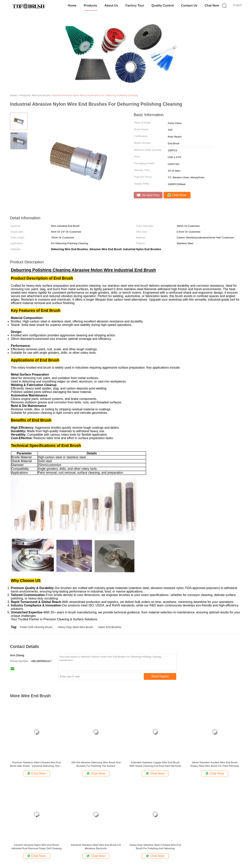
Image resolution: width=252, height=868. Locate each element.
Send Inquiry (160, 676)
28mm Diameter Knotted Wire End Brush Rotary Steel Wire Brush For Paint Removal (215, 764)
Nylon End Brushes (110, 627)
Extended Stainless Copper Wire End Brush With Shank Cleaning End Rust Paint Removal (155, 764)
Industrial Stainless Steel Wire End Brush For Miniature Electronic (96, 847)
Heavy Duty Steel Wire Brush (75, 627)
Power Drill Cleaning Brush (36, 627)
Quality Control (163, 6)
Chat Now (212, 6)
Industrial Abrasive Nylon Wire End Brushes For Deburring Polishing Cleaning (95, 95)
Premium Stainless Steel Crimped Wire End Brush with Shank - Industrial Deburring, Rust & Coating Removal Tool (36, 764)
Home (72, 6)
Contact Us (189, 6)
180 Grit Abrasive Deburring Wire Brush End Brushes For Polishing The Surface (96, 764)
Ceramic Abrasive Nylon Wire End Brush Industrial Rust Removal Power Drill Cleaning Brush (36, 847)
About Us (111, 6)
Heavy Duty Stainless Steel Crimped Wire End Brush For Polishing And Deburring (155, 847)
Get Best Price (148, 195)
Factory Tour (135, 6)
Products (90, 6)
